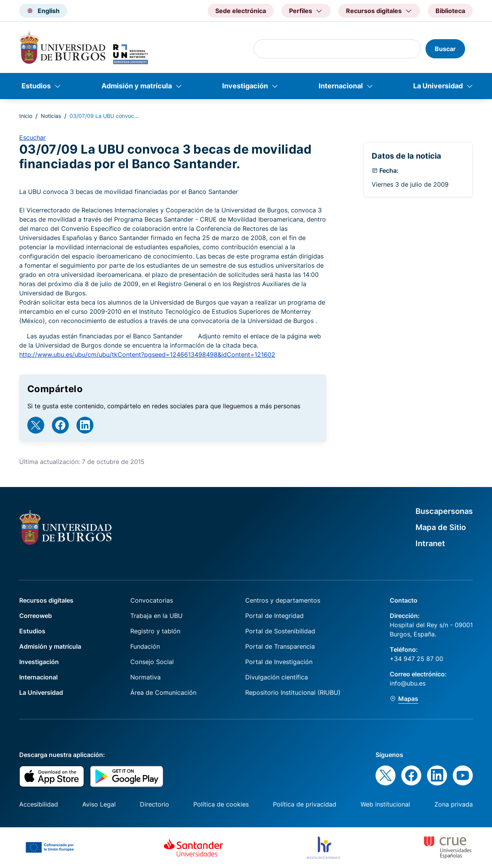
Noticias (51, 116)
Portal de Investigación (279, 662)
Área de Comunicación (163, 692)
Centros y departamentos (283, 600)
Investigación (245, 86)
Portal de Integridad (274, 616)
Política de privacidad (305, 804)
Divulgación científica (277, 677)
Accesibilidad (39, 804)
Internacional (341, 86)
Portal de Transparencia (280, 646)
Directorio (155, 804)
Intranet (430, 543)
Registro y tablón (155, 631)
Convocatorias (152, 600)
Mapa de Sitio (441, 527)
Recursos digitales (46, 600)
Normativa (145, 677)
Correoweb (36, 616)
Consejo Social (152, 662)
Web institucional (385, 804)
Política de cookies (221, 804)
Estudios (36, 86)
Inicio (26, 116)
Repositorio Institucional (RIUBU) (293, 692)
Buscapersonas (444, 511)
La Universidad (438, 86)
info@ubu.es (408, 683)
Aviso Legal (99, 804)
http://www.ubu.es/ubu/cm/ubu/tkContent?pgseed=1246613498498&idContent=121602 (147, 354)
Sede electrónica (241, 11)
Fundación (145, 646)
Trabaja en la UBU (156, 616)
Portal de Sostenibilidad (280, 631)
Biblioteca (450, 11)
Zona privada (454, 804)
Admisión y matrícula (137, 86)
